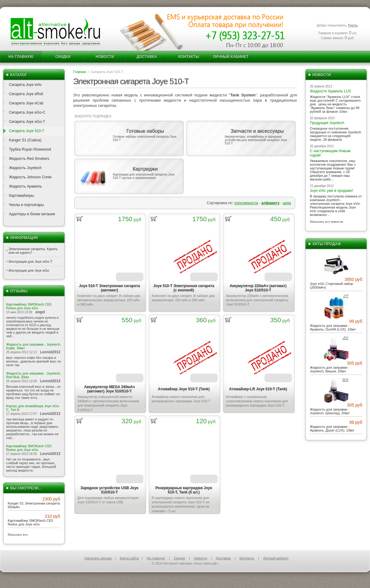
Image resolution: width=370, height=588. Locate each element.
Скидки (63, 57)
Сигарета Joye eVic (25, 85)
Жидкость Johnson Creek (30, 177)
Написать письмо (98, 558)
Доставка (147, 57)
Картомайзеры (21, 196)
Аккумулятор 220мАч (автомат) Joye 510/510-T (258, 288)
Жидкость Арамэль (25, 186)
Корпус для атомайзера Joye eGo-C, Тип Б (33, 408)
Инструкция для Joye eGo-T (31, 262)
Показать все (18, 534)
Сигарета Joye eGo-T (27, 122)
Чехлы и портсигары (26, 205)
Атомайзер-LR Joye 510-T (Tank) (258, 389)
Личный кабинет (230, 57)
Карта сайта (129, 558)
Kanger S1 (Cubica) (25, 140)
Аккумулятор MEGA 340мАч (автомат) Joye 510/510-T (109, 389)
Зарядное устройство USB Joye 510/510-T (109, 490)
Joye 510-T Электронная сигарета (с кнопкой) (184, 288)
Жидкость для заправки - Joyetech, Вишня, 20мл (330, 369)
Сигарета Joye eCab (26, 103)
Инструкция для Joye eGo (29, 270)
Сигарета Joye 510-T (27, 131)
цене (287, 203)
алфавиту (271, 203)
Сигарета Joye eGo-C (27, 112)
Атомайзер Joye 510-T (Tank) (184, 389)
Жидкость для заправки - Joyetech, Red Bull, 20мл (34, 375)
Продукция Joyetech (327, 123)
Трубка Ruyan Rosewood (30, 149)
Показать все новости (327, 221)
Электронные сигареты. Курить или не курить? (33, 251)
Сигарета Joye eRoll (26, 94)
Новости (105, 57)
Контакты (189, 57)
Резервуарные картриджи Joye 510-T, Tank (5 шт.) (184, 490)
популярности (246, 203)
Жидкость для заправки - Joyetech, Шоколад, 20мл (330, 411)
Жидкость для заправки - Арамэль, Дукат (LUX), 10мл (332, 428)
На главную (21, 57)
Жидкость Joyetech (25, 168)
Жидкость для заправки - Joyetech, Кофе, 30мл (34, 346)
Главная (80, 72)
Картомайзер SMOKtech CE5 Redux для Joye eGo (29, 306)
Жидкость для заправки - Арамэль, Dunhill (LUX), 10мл (333, 327)
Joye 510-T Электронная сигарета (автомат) (109, 288)
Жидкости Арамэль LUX (331, 91)
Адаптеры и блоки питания (32, 214)
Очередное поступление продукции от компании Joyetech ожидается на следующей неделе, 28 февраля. (335, 134)
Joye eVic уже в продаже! (331, 191)
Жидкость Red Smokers (29, 159)
